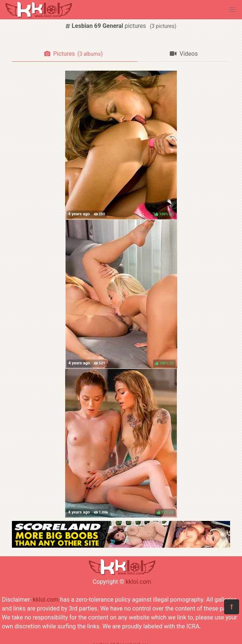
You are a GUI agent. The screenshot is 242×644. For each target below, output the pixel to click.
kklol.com (138, 582)
